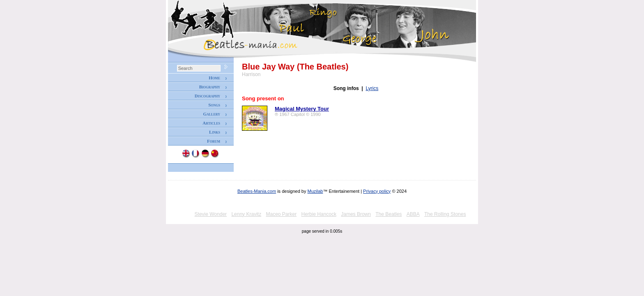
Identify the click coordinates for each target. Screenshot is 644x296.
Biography (210, 87)
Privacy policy (377, 191)
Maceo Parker (281, 214)
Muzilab (315, 191)
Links (215, 132)
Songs (214, 105)
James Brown (356, 214)
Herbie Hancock (319, 214)
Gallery (212, 114)
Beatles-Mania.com (257, 191)
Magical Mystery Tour (302, 109)
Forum (214, 141)
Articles (211, 123)
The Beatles (389, 214)
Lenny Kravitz (246, 214)
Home (214, 78)
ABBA (413, 214)
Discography (207, 96)
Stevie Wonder (211, 214)
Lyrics (372, 88)
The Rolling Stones (445, 214)
